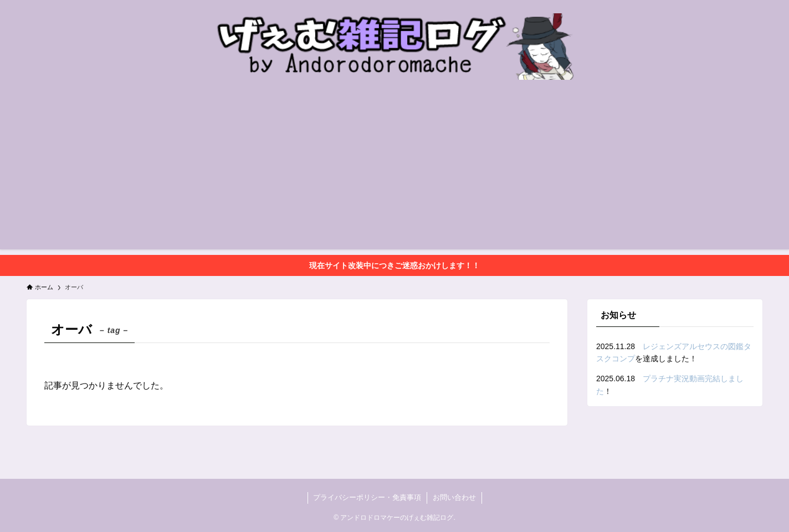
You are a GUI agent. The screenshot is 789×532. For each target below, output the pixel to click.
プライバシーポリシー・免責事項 (367, 497)
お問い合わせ (454, 497)
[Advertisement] (394, 172)
